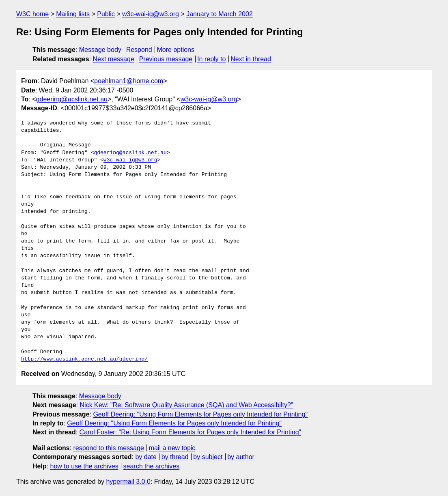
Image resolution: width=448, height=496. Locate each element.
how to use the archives (84, 466)
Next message (114, 59)
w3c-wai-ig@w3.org (151, 14)
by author (241, 457)
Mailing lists (73, 14)
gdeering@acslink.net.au (72, 99)
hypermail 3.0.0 (128, 482)
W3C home (32, 14)
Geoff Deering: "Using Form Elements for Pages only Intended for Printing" (200, 414)
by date (146, 457)
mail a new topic (172, 448)
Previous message (166, 59)
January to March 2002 (220, 14)
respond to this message (108, 448)
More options (176, 50)
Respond (139, 50)
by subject (208, 457)
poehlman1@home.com (129, 81)
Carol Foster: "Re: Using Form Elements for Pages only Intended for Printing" (191, 432)
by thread (175, 457)
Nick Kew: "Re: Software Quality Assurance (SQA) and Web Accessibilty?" (187, 405)
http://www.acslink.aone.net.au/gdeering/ (84, 359)
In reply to (211, 59)
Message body (100, 50)
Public (106, 14)
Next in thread (251, 59)
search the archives (152, 466)
